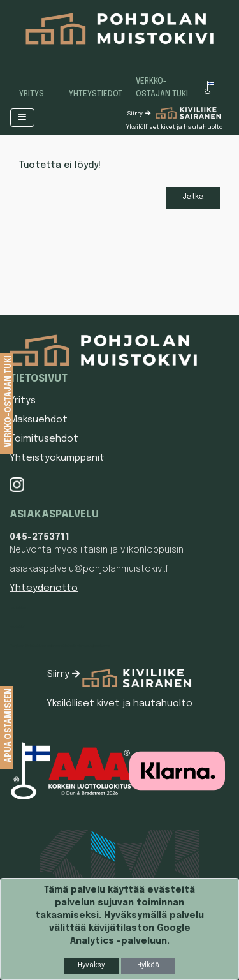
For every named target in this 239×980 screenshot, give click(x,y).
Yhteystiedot (96, 94)
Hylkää (148, 965)
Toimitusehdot (44, 439)
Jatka (193, 197)
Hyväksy (91, 965)
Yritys (32, 94)
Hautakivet (19, 607)
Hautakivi (17, 627)
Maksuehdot (39, 420)
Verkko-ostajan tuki (162, 88)
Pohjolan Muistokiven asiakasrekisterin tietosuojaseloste (60, 646)
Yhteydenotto (44, 588)
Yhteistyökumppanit (57, 458)
